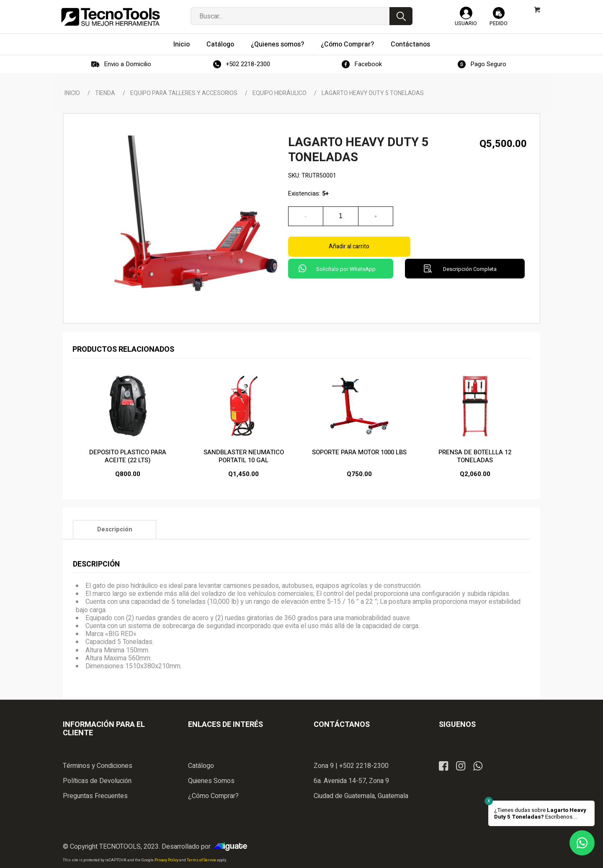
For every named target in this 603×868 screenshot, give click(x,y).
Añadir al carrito (465, 216)
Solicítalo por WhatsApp (346, 249)
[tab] (115, 529)
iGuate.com (232, 847)
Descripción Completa (470, 249)
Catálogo (201, 766)
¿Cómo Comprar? (213, 796)
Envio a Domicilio (128, 64)
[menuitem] (182, 44)
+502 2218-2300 (248, 64)
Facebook (368, 64)
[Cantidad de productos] (341, 216)
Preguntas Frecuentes (95, 796)
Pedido (499, 23)
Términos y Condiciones (98, 766)
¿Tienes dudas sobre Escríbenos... (540, 814)
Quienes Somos (211, 781)
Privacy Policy (167, 860)
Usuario (466, 23)
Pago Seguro (488, 64)
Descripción (115, 529)
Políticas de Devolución (97, 781)
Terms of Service (202, 860)
